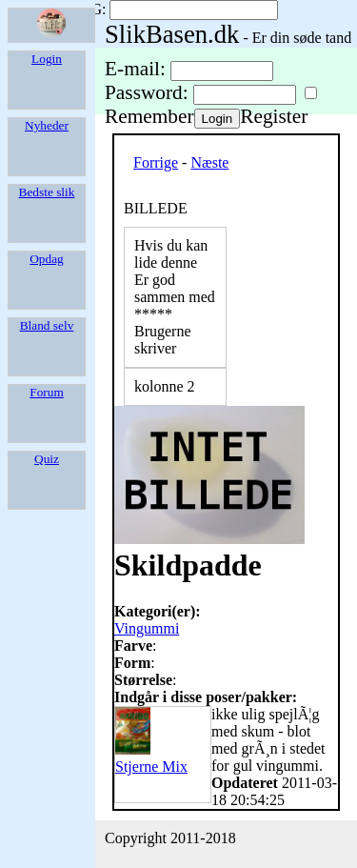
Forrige (156, 162)
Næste (209, 162)
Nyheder (47, 125)
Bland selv (47, 325)
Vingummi (147, 628)
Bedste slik (47, 192)
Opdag (47, 259)
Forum (47, 392)
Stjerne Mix (151, 758)
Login (47, 59)
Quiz (47, 459)
